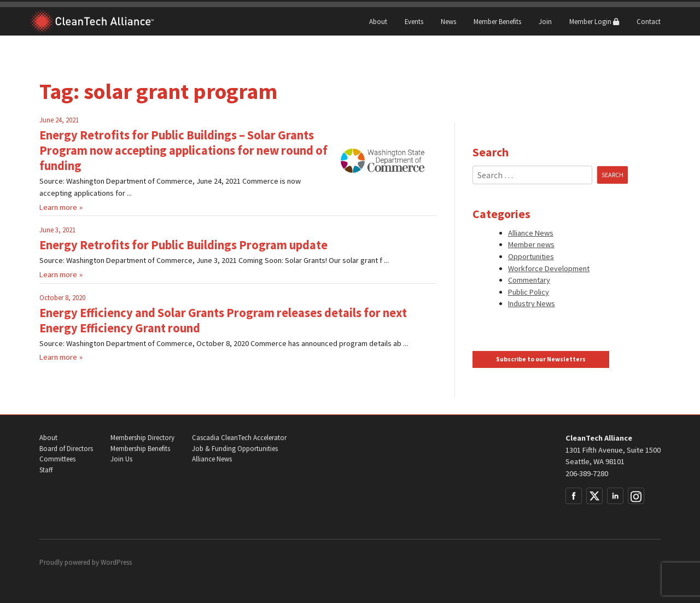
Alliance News (531, 233)
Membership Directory (142, 438)
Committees (57, 459)
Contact (649, 21)
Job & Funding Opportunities (235, 449)
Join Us (121, 459)
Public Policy (529, 292)
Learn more (58, 207)
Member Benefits (497, 21)
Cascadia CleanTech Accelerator (239, 438)
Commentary (529, 280)
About (378, 21)
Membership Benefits (140, 449)
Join (545, 21)
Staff (46, 470)
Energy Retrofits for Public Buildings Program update (183, 245)
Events (414, 21)
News (448, 21)
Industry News (532, 303)
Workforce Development (549, 268)
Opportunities (531, 256)
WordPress (116, 562)
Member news (531, 244)
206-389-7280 (587, 473)
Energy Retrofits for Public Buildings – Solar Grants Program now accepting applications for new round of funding (183, 150)
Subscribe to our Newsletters (541, 359)
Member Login (594, 21)
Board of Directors (66, 449)
